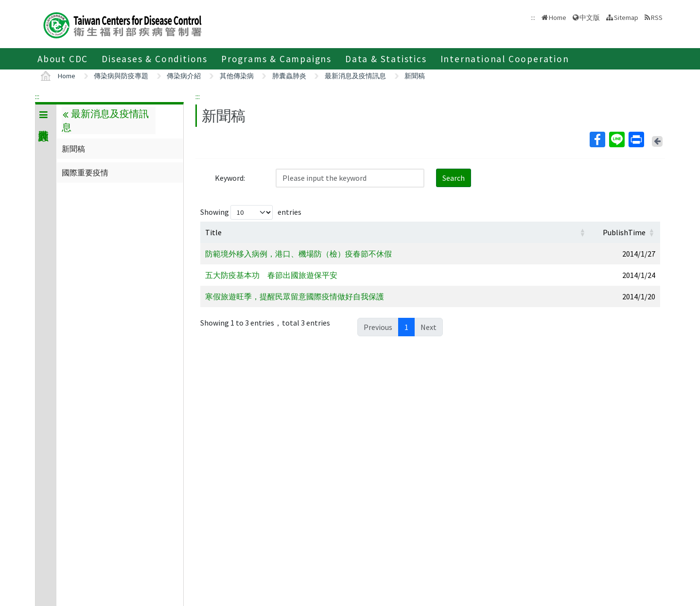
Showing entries (251, 212)
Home (558, 17)
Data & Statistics (386, 59)
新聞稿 (415, 76)
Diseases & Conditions (155, 59)
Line (616, 139)
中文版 (590, 17)
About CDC (63, 59)
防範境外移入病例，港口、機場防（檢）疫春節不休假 (298, 254)
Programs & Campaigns (276, 59)
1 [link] (406, 327)
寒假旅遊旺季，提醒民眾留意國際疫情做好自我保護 (295, 296)
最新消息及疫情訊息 (355, 76)
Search (454, 178)
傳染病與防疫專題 (121, 76)
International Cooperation (505, 59)
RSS (657, 17)
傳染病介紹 (184, 76)
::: (37, 96)
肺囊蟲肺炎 (289, 76)
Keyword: (230, 178)
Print (636, 139)
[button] (582, 232)
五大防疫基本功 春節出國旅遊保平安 (271, 275)
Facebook (597, 139)
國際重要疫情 (85, 173)
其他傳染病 (237, 76)
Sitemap (626, 17)
